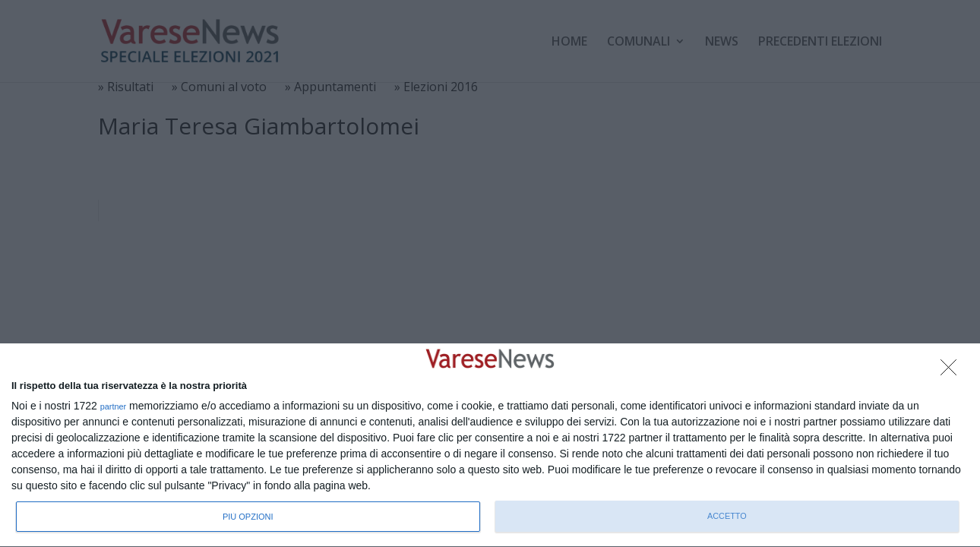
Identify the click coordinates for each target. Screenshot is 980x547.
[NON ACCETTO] (953, 372)
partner (114, 407)
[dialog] (490, 446)
